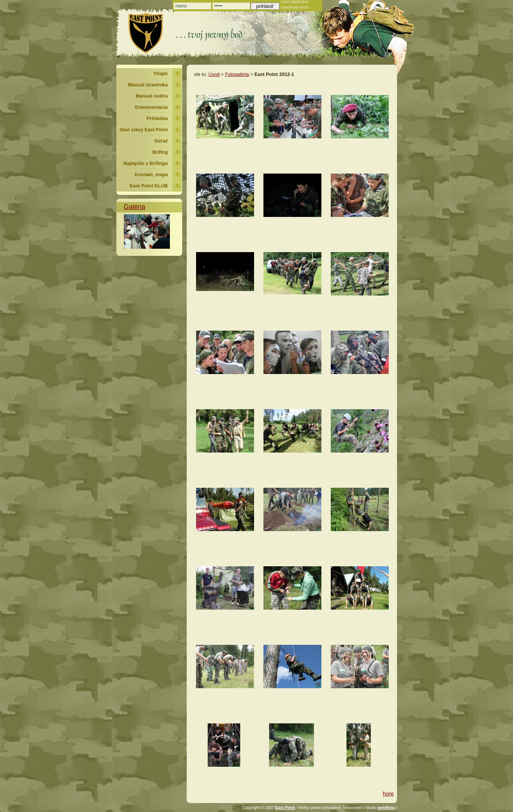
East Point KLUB (149, 186)
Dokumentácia (151, 107)
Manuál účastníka (148, 85)
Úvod (214, 74)
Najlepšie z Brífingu (146, 163)
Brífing (160, 152)
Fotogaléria (237, 74)
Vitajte (161, 73)
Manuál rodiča (152, 96)
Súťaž (161, 141)
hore (388, 794)
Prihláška (157, 118)
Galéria (135, 207)
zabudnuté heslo (295, 7)
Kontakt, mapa (151, 174)
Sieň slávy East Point (144, 130)
